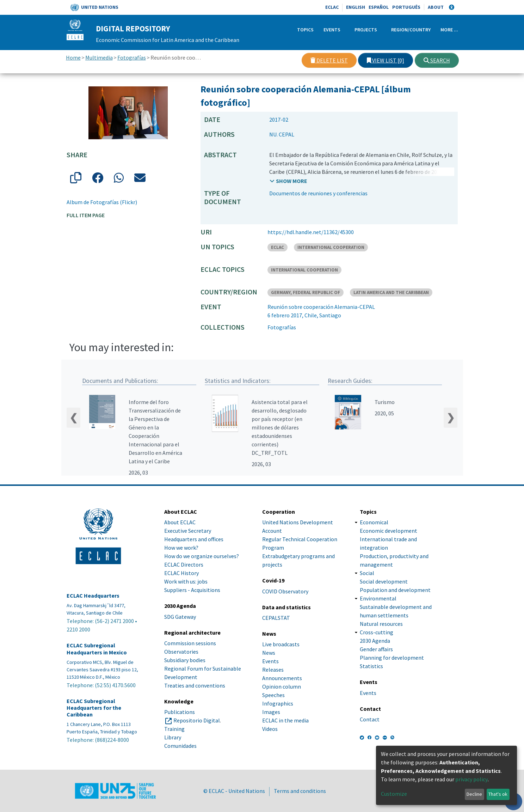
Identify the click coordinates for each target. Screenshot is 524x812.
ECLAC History (181, 573)
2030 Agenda (375, 641)
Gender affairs (376, 649)
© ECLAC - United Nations (234, 791)
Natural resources (381, 624)
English (356, 7)
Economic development (389, 531)
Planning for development (392, 658)
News (269, 653)
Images (271, 712)
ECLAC (332, 7)
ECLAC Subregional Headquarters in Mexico (97, 649)
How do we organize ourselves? (202, 556)
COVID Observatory (285, 591)
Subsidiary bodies (185, 660)
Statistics (371, 666)
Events (332, 30)
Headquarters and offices (194, 539)
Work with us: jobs (186, 581)
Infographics (278, 703)
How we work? (181, 548)
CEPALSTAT (276, 618)
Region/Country (411, 30)
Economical (374, 522)
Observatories (181, 652)
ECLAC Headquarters (93, 596)
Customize (394, 794)
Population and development (395, 590)
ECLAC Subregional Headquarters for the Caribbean (94, 708)
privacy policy (471, 779)
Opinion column (282, 686)
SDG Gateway (180, 617)
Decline (474, 794)
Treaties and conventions (195, 685)
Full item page (86, 215)
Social (367, 573)
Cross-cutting (377, 632)
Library (173, 737)
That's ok (498, 794)
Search (437, 60)
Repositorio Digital (197, 720)
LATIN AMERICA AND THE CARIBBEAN (391, 292)
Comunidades (180, 746)
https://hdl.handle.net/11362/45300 (311, 232)
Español (379, 7)
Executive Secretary (188, 531)
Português (406, 7)
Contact (370, 719)
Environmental (378, 598)
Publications (180, 712)
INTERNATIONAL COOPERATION (331, 247)
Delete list (329, 60)
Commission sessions (190, 643)
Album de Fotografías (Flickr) (102, 202)
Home (73, 57)
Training (174, 729)
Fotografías (132, 57)
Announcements (282, 678)
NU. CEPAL (282, 134)
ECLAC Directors (184, 564)
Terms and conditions (300, 791)
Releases (273, 670)
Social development (384, 581)
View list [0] (386, 60)
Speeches (273, 695)
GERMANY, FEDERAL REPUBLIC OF (306, 292)
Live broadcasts (281, 644)
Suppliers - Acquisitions (192, 590)
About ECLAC (180, 522)
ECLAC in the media (285, 720)
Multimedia (99, 57)
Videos (270, 729)
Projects (366, 30)
